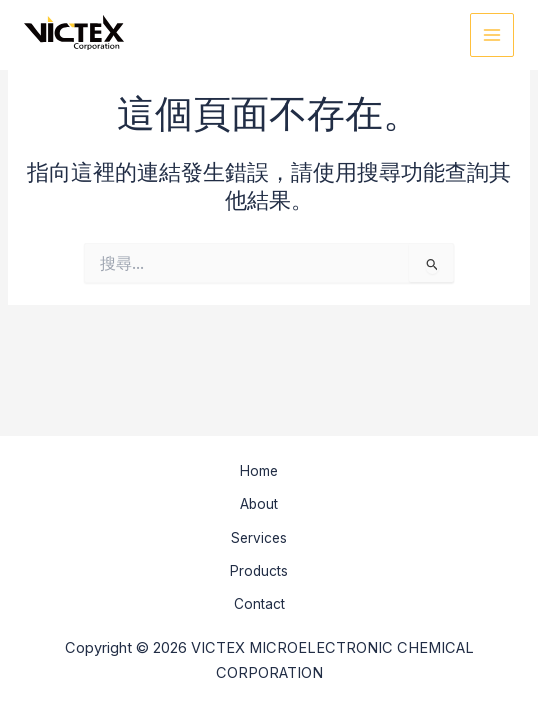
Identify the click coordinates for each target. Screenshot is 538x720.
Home (259, 471)
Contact (259, 604)
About (259, 504)
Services (259, 538)
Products (259, 571)
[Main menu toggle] (492, 35)
